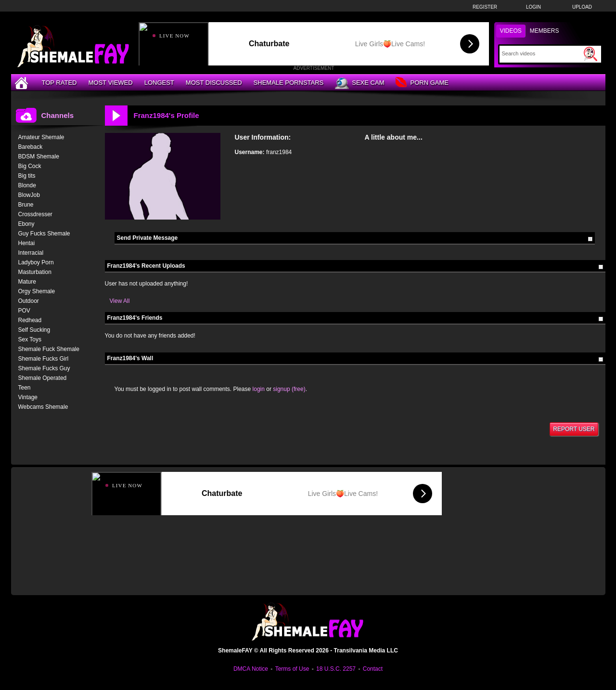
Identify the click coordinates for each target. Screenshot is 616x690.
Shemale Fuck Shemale (49, 349)
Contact (373, 669)
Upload (582, 7)
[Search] (542, 53)
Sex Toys (30, 339)
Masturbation (35, 272)
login (259, 389)
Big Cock (30, 166)
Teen (25, 388)
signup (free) (289, 389)
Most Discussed (214, 83)
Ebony (26, 224)
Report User (574, 429)
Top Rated (59, 83)
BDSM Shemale (39, 156)
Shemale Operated (43, 378)
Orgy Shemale (37, 291)
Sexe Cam (359, 83)
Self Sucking (34, 330)
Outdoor (29, 301)
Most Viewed (110, 83)
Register (485, 7)
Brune (26, 205)
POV (24, 311)
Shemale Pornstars (289, 83)
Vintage (28, 397)
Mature (27, 282)
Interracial (31, 253)
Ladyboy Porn (36, 262)
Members (545, 31)
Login (533, 7)
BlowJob (29, 195)
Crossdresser (35, 214)
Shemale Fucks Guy (44, 368)
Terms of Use (292, 669)
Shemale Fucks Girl (44, 359)
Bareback (31, 147)
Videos (511, 31)
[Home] (23, 83)
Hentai (27, 243)
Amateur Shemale (41, 137)
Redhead (30, 320)
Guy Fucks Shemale (44, 234)
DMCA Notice (251, 669)
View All (120, 301)
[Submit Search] (590, 54)
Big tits (27, 176)
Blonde (27, 185)
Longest (159, 83)
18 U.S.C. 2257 (336, 669)
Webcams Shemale (43, 407)
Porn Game (422, 83)
